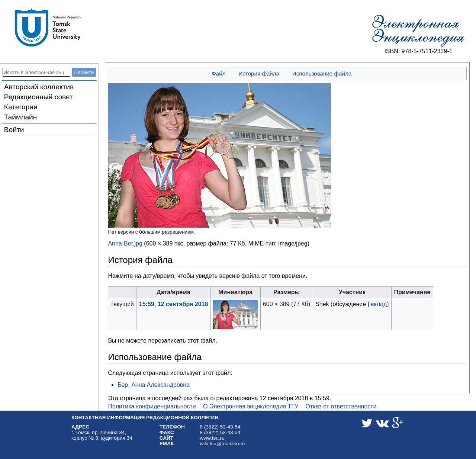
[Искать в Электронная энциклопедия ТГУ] (36, 72)
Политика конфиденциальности (152, 406)
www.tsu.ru (212, 438)
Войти (14, 130)
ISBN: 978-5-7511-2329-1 (418, 51)
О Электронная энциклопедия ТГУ (251, 406)
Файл (218, 73)
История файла (259, 73)
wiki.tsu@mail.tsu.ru (222, 444)
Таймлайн (21, 117)
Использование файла (322, 73)
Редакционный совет (38, 97)
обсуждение (349, 304)
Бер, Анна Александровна (154, 385)
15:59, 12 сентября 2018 (174, 304)
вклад (379, 304)
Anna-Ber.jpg (125, 243)
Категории (21, 107)
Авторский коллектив (39, 87)
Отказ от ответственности (341, 406)
